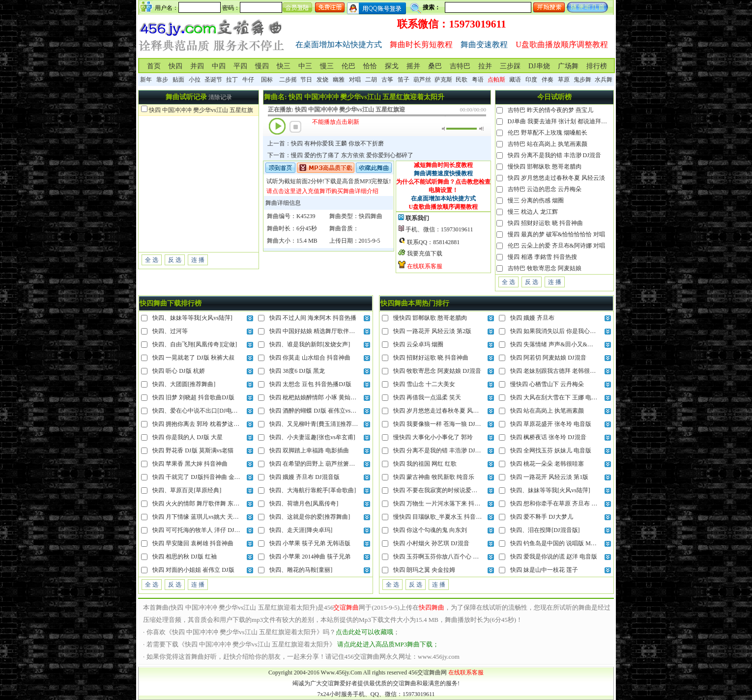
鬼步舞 (582, 80)
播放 (277, 126)
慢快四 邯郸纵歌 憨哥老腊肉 (545, 167)
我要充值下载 (425, 253)
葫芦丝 (422, 80)
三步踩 (510, 66)
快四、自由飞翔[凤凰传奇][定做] (195, 344)
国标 (267, 80)
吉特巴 (460, 66)
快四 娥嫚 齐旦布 (532, 318)
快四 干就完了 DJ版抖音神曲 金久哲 (199, 477)
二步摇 (288, 80)
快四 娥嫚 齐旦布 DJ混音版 (304, 477)
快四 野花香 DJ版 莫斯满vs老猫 (193, 450)
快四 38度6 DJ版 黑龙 (297, 371)
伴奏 (548, 80)
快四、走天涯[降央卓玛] (301, 530)
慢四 (262, 66)
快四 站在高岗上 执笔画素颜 (547, 411)
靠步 (162, 80)
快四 (175, 66)
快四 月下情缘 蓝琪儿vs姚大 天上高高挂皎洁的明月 (219, 517)
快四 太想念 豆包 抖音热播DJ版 (310, 384)
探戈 (392, 66)
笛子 (404, 80)
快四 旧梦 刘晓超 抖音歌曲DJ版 (193, 397)
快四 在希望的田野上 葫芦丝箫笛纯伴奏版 (324, 464)
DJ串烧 (539, 66)
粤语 (478, 80)
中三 (305, 66)
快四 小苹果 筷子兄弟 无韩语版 (310, 543)
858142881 (446, 242)
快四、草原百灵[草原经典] (187, 490)
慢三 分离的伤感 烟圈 (536, 200)
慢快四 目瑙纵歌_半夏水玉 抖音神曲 (440, 517)
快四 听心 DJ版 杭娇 (178, 371)
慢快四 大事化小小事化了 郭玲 (433, 437)
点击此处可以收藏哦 (364, 632)
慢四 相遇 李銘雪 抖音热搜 (542, 257)
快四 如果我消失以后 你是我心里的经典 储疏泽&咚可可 (582, 331)
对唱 (355, 80)
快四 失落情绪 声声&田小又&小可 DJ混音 (564, 344)
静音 (444, 129)
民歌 (462, 80)
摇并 (413, 66)
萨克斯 (443, 80)
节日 (306, 80)
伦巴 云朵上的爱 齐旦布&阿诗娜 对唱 (556, 246)
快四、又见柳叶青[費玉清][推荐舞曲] (318, 424)
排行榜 (597, 66)
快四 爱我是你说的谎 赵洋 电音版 (554, 557)
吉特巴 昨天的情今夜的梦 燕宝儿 (550, 110)
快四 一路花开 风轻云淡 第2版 (432, 331)
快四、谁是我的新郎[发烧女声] (310, 344)
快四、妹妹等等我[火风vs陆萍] (192, 318)
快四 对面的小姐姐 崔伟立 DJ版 (193, 570)
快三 (284, 66)
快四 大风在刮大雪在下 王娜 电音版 (557, 397)
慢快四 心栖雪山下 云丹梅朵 (547, 384)
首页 (154, 66)
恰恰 (370, 66)
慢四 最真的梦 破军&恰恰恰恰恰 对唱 (556, 234)
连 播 (198, 260)
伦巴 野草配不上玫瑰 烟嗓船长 (548, 133)
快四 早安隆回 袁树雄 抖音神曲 (193, 543)
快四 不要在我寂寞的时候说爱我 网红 (442, 490)
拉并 (485, 66)
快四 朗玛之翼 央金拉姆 (424, 570)
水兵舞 (604, 80)
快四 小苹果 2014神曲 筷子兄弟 (310, 557)
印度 (531, 80)
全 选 (152, 260)
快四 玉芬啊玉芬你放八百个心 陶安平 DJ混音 (452, 557)
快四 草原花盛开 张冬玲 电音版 (551, 424)
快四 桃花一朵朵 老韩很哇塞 (547, 464)
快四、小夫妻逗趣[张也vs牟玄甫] (312, 437)
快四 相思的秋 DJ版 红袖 (184, 557)
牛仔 (248, 80)
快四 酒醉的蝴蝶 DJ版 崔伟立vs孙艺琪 (319, 411)
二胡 (371, 80)
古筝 (387, 80)
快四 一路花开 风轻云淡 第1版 (549, 477)
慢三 (327, 66)
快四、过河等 (170, 331)
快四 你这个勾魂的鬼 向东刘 (430, 530)
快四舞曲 (371, 216)
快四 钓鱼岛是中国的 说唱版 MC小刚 (558, 543)
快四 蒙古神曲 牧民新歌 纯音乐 (434, 477)
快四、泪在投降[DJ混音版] (545, 530)
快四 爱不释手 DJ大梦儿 (541, 517)
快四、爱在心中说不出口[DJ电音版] (199, 411)
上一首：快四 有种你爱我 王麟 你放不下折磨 (326, 143)
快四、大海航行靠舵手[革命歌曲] (313, 490)
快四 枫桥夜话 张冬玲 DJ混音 (548, 437)
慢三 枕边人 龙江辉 (533, 212)
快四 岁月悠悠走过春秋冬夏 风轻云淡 (556, 178)
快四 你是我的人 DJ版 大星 (187, 437)
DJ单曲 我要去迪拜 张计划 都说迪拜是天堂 (563, 121)
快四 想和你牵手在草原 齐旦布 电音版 (560, 504)
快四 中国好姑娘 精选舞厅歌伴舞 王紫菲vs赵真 (330, 331)
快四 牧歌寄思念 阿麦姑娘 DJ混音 (437, 371)
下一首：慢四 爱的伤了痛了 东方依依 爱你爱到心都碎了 (340, 155)
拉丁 (232, 80)
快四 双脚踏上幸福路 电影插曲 (309, 450)
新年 (146, 80)
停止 (295, 127)
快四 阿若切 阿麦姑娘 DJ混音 (548, 358)
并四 (197, 66)
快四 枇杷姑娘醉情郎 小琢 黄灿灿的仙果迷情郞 (331, 397)
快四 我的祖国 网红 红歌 (425, 464)
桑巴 (435, 66)
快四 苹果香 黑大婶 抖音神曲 (190, 464)
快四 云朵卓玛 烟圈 (418, 344)
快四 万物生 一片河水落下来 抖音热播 (443, 504)
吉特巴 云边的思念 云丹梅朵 (545, 189)
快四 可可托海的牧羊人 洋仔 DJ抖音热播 (205, 530)
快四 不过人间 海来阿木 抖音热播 (313, 318)
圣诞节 (213, 80)
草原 (564, 80)
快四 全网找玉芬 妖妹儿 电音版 (551, 450)
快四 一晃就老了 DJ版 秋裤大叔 (193, 358)
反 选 (175, 260)
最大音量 (481, 129)
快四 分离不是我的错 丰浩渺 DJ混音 (554, 155)
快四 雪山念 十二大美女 (424, 384)
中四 (219, 66)
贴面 (178, 80)
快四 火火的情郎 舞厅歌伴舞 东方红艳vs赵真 (210, 504)
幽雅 (339, 80)
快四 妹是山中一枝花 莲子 (544, 570)
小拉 (195, 80)
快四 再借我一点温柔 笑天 (427, 397)
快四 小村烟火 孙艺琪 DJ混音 (431, 543)
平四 (240, 66)
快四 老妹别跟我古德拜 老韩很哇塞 (556, 371)
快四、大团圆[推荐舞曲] (184, 384)
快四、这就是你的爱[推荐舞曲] (310, 517)
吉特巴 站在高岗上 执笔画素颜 (548, 144)
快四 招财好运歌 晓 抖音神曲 (545, 223)
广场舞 (568, 66)
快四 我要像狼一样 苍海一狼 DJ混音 (440, 424)
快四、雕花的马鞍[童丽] (301, 570)
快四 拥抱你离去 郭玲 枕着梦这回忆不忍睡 (208, 424)
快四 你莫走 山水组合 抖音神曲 (310, 358)
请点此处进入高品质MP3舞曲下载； (388, 644)
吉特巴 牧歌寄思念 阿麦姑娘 (545, 268)
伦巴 (348, 66)
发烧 (322, 80)
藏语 (515, 80)
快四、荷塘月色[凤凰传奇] (304, 504)
